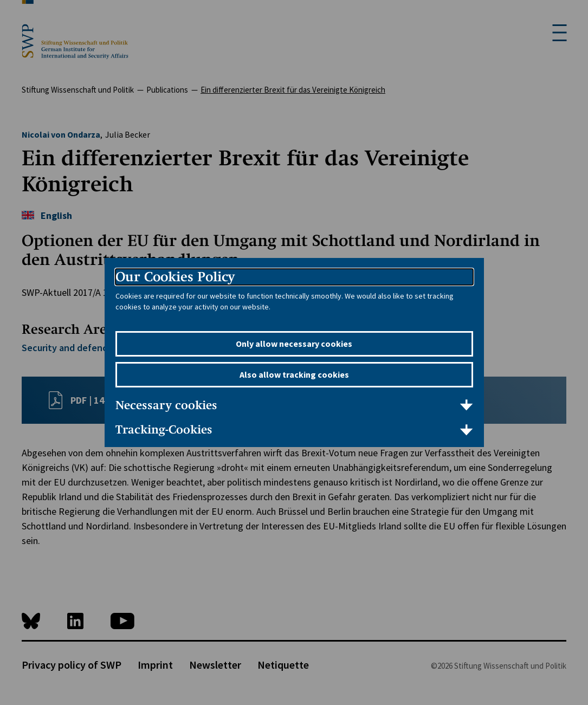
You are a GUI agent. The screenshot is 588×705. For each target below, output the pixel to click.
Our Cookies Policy (175, 277)
